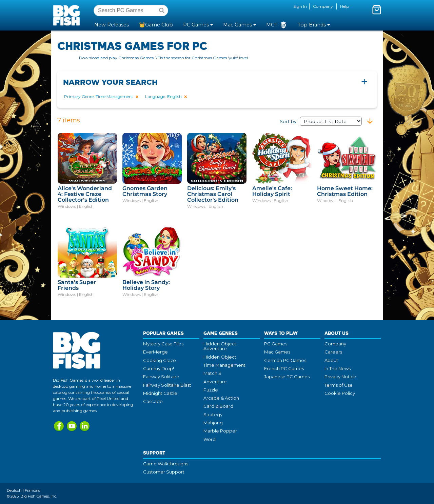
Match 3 (212, 373)
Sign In (300, 6)
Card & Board (218, 406)
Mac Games (277, 352)
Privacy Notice (340, 377)
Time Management (224, 365)
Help (344, 6)
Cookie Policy (340, 393)
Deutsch (14, 490)
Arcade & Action (221, 398)
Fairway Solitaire (161, 377)
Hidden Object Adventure (220, 346)
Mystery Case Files (163, 344)
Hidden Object (220, 357)
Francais (32, 490)
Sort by (321, 121)
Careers (333, 352)
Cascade (153, 401)
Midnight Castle (160, 393)
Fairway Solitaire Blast (167, 385)
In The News (338, 368)
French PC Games (284, 368)
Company (323, 6)
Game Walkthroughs (166, 464)
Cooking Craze (160, 360)
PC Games (276, 344)
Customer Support (164, 472)
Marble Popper (220, 431)
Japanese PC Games (287, 377)
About (331, 360)
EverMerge (155, 352)
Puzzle (211, 390)
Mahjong (213, 423)
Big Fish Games (68, 15)
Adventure (215, 382)
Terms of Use (339, 385)
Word (210, 439)
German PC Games (285, 360)
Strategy (213, 415)
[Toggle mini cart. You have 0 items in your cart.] (377, 9)
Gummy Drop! (159, 368)
